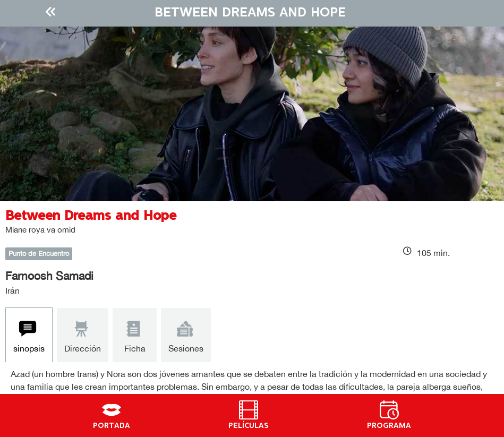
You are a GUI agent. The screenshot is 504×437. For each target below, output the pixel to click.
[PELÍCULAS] (249, 410)
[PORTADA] (112, 410)
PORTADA (112, 426)
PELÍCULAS (249, 426)
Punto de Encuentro (39, 254)
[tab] (29, 335)
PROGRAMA (389, 426)
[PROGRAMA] (389, 410)
